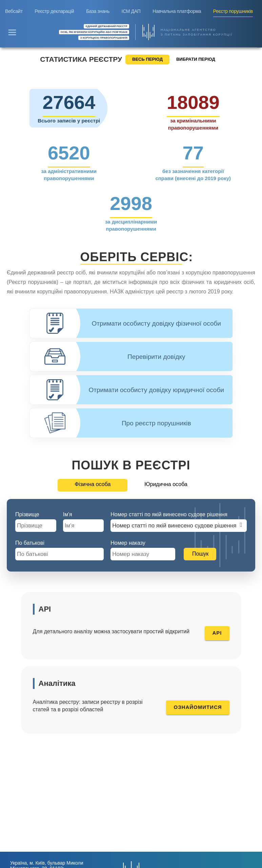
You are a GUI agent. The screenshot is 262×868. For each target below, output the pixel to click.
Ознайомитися (198, 707)
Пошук (200, 554)
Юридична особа (166, 484)
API (217, 633)
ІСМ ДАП (131, 11)
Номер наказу (128, 543)
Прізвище (27, 514)
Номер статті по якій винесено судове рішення (169, 514)
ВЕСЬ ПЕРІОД (147, 59)
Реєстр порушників (233, 11)
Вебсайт (14, 11)
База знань (98, 11)
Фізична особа (93, 484)
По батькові (30, 543)
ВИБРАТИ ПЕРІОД (196, 59)
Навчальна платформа (177, 11)
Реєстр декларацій (54, 11)
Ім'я (68, 514)
